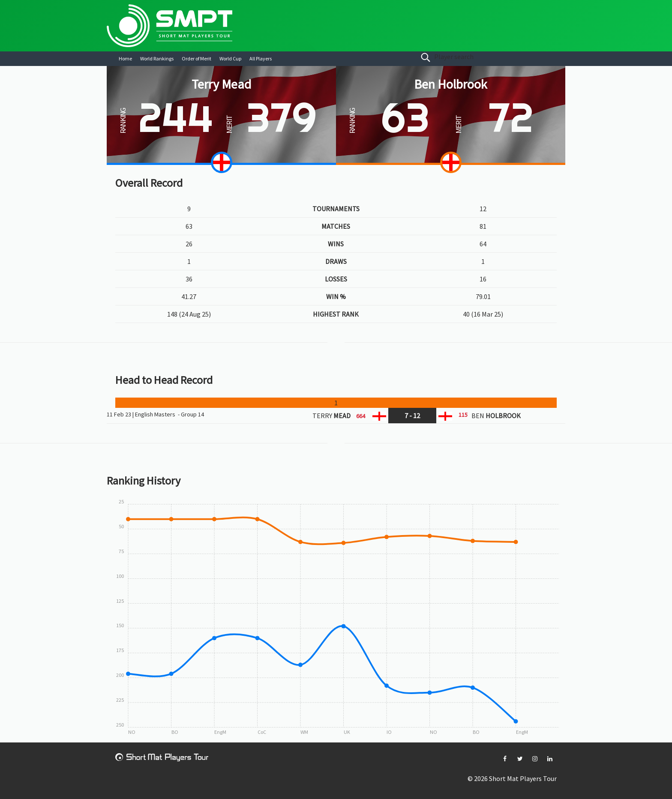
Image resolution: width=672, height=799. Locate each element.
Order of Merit (196, 58)
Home (125, 58)
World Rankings (157, 58)
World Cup (230, 58)
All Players (261, 58)
